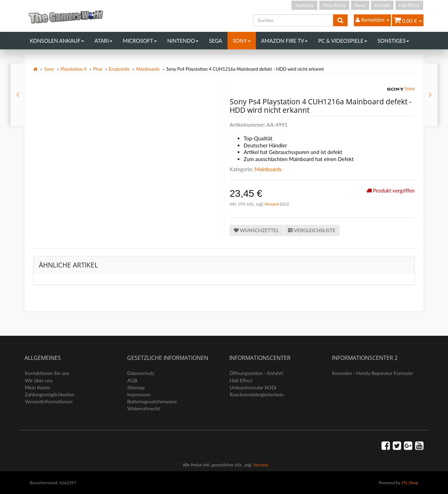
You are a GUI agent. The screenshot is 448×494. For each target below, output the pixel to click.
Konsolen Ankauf (57, 41)
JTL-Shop (410, 483)
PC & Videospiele (342, 41)
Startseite (304, 5)
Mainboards (148, 69)
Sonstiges (394, 41)
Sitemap (136, 387)
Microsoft (140, 41)
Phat (98, 69)
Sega (216, 41)
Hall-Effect (409, 5)
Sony (242, 41)
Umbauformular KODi (253, 387)
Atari (103, 41)
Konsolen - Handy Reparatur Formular (373, 373)
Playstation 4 (73, 69)
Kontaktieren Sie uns (47, 373)
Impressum (139, 394)
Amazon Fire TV (284, 41)
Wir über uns (39, 380)
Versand (272, 204)
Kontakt (382, 5)
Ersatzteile (119, 69)
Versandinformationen (49, 401)
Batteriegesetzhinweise (152, 401)
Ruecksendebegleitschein (257, 394)
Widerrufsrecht (144, 408)
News (360, 5)
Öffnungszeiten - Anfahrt (256, 373)
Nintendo (183, 41)
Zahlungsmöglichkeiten (50, 394)
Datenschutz (141, 373)
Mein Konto (334, 5)
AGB (132, 380)
